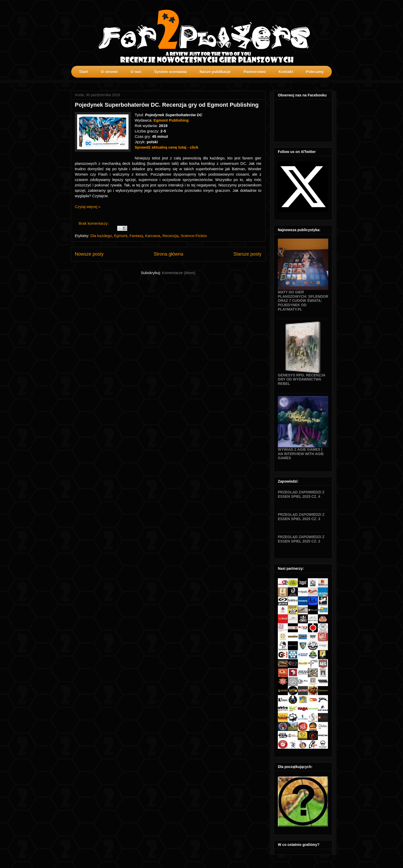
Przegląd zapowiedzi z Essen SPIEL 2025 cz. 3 (301, 517)
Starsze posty (247, 254)
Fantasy (136, 236)
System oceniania (171, 72)
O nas (136, 72)
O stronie (109, 72)
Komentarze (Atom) (179, 273)
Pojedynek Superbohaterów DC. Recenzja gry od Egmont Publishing (167, 105)
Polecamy (315, 72)
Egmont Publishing (171, 120)
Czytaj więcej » (88, 207)
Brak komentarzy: (94, 223)
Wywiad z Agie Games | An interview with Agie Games (301, 454)
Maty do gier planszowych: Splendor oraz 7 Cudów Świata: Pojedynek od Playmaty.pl (303, 301)
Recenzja (171, 236)
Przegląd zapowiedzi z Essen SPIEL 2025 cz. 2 (301, 539)
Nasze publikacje (215, 72)
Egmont (121, 236)
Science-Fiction (194, 236)
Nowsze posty (89, 254)
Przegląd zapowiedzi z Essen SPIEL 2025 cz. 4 (301, 494)
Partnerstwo (255, 72)
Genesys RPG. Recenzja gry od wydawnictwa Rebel (302, 379)
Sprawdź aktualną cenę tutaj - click (167, 147)
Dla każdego (101, 236)
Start (84, 72)
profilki (328, 81)
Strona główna (168, 254)
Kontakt (286, 72)
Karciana (153, 236)
